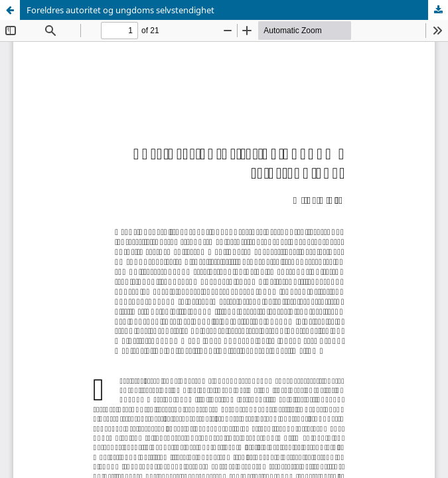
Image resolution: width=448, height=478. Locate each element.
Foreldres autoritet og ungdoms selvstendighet (120, 10)
